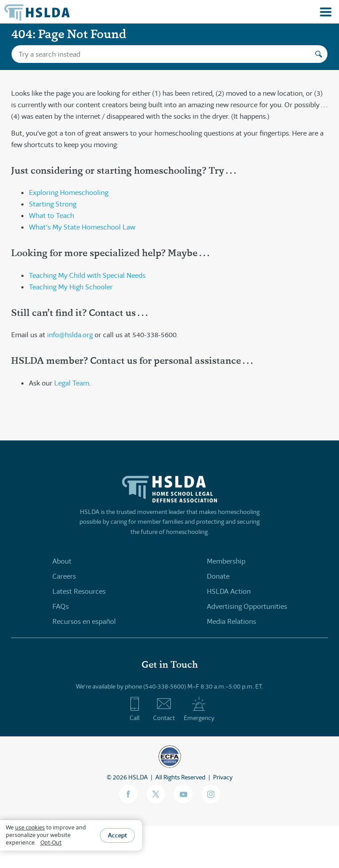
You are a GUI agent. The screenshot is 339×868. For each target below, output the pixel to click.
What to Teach (51, 216)
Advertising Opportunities (247, 606)
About (62, 561)
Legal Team (72, 383)
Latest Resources (79, 591)
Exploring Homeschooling (69, 193)
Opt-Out (51, 843)
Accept (117, 835)
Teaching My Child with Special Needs (87, 275)
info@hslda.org (70, 335)
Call (135, 709)
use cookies (30, 827)
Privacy (223, 777)
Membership (226, 561)
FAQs (61, 606)
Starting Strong (53, 204)
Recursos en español (84, 621)
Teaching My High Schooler (71, 287)
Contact (164, 709)
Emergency (199, 709)
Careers (64, 576)
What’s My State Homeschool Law (82, 227)
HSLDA (138, 777)
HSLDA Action (229, 591)
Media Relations (231, 621)
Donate (218, 576)
